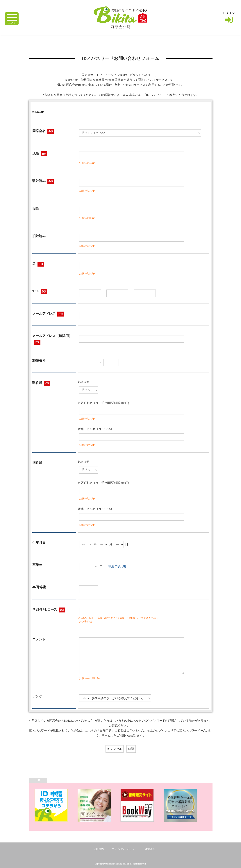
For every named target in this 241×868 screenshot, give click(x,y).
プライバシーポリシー (124, 849)
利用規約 (99, 849)
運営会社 (150, 849)
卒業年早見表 (117, 566)
